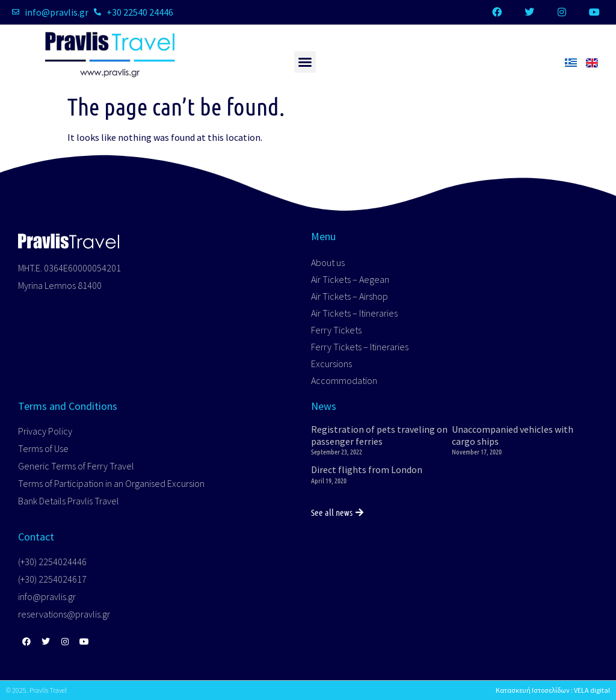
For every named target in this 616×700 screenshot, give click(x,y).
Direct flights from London (367, 469)
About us (328, 262)
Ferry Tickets (336, 330)
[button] (305, 62)
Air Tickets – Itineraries (354, 313)
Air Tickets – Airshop (350, 296)
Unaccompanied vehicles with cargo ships (513, 435)
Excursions (331, 364)
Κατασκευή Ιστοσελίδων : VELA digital (553, 690)
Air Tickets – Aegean (350, 279)
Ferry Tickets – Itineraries (360, 347)
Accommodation (344, 380)
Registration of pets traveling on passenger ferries (379, 435)
